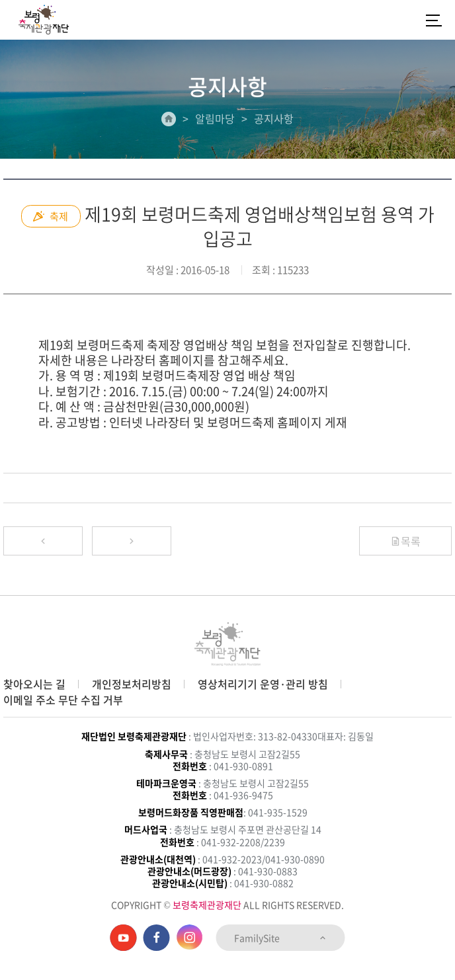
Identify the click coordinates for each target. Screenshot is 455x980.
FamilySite (281, 938)
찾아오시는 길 (34, 684)
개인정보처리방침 (132, 684)
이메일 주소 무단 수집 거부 (63, 700)
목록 (405, 541)
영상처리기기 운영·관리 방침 (263, 684)
